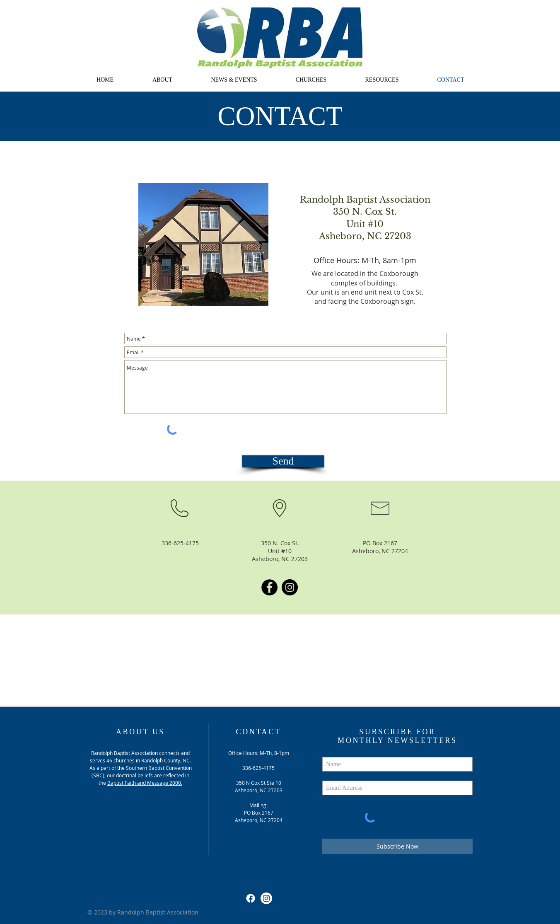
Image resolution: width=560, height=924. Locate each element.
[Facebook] (269, 587)
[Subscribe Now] (397, 846)
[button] (162, 80)
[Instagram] (290, 587)
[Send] (283, 461)
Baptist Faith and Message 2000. (145, 783)
